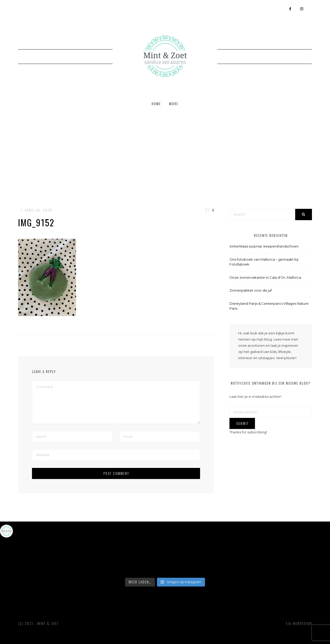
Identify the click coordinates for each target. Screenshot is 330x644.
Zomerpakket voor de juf (251, 290)
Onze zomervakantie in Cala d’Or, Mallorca (265, 277)
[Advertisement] (165, 151)
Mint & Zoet (48, 623)
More (174, 104)
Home (156, 104)
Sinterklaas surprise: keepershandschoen (264, 246)
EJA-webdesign (299, 623)
